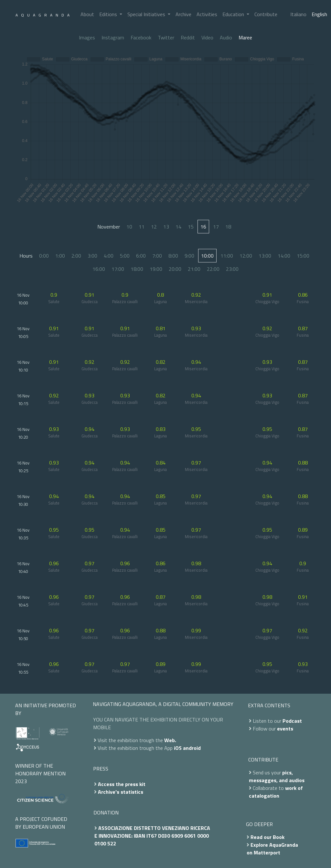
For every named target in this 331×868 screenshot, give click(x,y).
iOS (178, 748)
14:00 (284, 256)
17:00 (118, 269)
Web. (170, 740)
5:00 (125, 256)
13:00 (265, 256)
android (192, 748)
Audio (226, 37)
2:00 (76, 256)
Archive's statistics (121, 792)
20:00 (175, 269)
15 (191, 227)
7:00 (157, 256)
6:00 (141, 256)
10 (129, 227)
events (285, 729)
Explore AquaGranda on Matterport (272, 849)
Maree (245, 37)
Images (87, 37)
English (319, 14)
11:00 (227, 256)
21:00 (194, 269)
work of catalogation (276, 792)
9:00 (189, 256)
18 (228, 227)
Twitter (166, 37)
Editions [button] (109, 14)
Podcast (292, 721)
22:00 (213, 269)
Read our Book (267, 837)
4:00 (109, 256)
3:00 (92, 256)
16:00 (99, 269)
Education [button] (234, 14)
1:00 (60, 256)
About (87, 14)
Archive (183, 14)
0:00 (44, 256)
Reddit (188, 37)
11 (142, 227)
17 (216, 227)
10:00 (207, 256)
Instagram (113, 37)
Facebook (141, 37)
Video (207, 37)
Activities (207, 14)
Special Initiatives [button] (147, 14)
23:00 (232, 269)
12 (154, 227)
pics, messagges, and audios (277, 776)
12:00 (246, 256)
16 (203, 227)
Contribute (266, 14)
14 (178, 227)
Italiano (298, 14)
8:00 (173, 256)
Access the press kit (122, 784)
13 (166, 227)
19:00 (156, 269)
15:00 (303, 256)
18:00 (137, 269)
